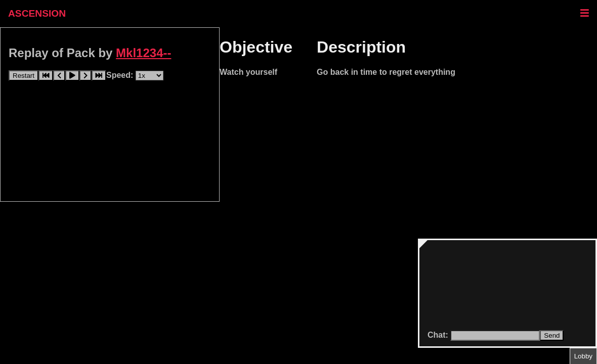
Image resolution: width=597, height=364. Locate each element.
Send (552, 335)
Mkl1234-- (143, 53)
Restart (24, 76)
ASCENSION (37, 13)
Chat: (439, 335)
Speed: (121, 75)
